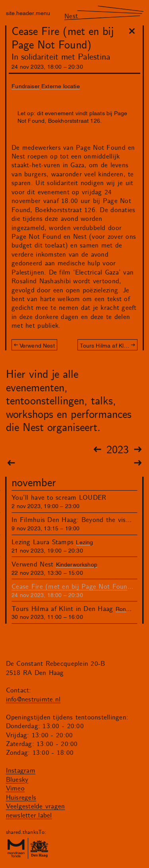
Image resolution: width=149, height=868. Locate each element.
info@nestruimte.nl (33, 700)
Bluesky (17, 780)
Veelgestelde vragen (36, 806)
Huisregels (21, 798)
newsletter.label (29, 816)
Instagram (21, 771)
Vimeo (15, 789)
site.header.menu (28, 13)
